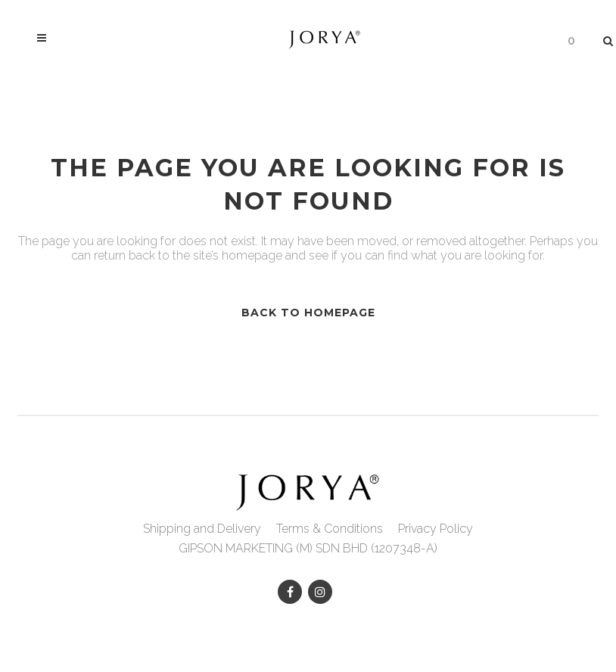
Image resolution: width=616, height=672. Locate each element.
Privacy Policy (436, 529)
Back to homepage (308, 313)
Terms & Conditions (330, 529)
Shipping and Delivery (202, 529)
